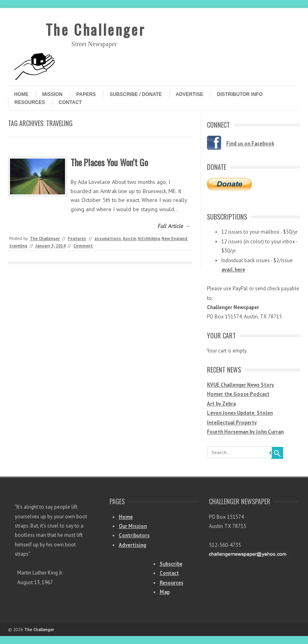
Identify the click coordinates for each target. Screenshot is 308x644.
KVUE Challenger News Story (240, 385)
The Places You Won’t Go (109, 162)
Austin (130, 238)
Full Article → (174, 226)
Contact (70, 102)
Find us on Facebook (250, 144)
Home (21, 94)
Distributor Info (240, 94)
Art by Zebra (221, 404)
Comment (83, 246)
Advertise (189, 94)
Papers (86, 94)
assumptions (108, 238)
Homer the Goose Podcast (238, 394)
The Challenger (95, 29)
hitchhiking (149, 238)
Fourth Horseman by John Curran (245, 432)
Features (77, 238)
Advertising (132, 545)
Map (165, 592)
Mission (52, 94)
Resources (30, 102)
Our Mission (133, 526)
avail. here (233, 270)
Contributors (134, 535)
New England (174, 238)
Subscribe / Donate (136, 94)
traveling (18, 246)
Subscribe (171, 564)
